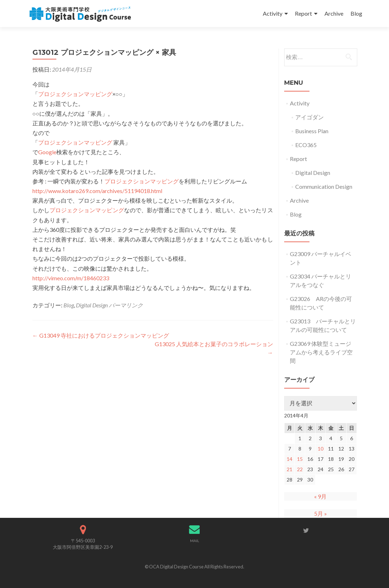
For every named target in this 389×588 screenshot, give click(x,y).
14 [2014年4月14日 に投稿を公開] (290, 459)
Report (303, 13)
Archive (334, 13)
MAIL (194, 541)
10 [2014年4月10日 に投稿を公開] (321, 449)
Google (47, 152)
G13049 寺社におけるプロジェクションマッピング (101, 335)
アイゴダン (309, 117)
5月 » (321, 513)
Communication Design (324, 186)
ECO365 (306, 145)
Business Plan (312, 131)
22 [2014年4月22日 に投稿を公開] (300, 469)
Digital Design (92, 305)
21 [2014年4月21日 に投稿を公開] (290, 469)
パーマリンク (126, 305)
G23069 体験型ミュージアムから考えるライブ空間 (321, 352)
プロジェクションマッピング (75, 94)
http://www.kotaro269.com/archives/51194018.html (97, 191)
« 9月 (320, 496)
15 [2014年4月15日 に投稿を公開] (300, 459)
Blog (356, 13)
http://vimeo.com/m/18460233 (71, 278)
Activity (273, 13)
